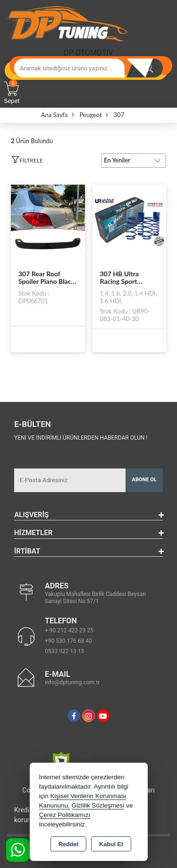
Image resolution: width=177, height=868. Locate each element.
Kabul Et (111, 844)
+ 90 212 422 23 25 (69, 630)
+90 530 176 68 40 (68, 641)
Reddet (68, 844)
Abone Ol (144, 480)
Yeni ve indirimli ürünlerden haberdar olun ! (81, 438)
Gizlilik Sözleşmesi (98, 805)
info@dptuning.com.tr (72, 682)
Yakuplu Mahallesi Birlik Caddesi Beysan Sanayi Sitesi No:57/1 (95, 598)
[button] (27, 162)
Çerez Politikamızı (65, 815)
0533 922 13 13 (64, 651)
